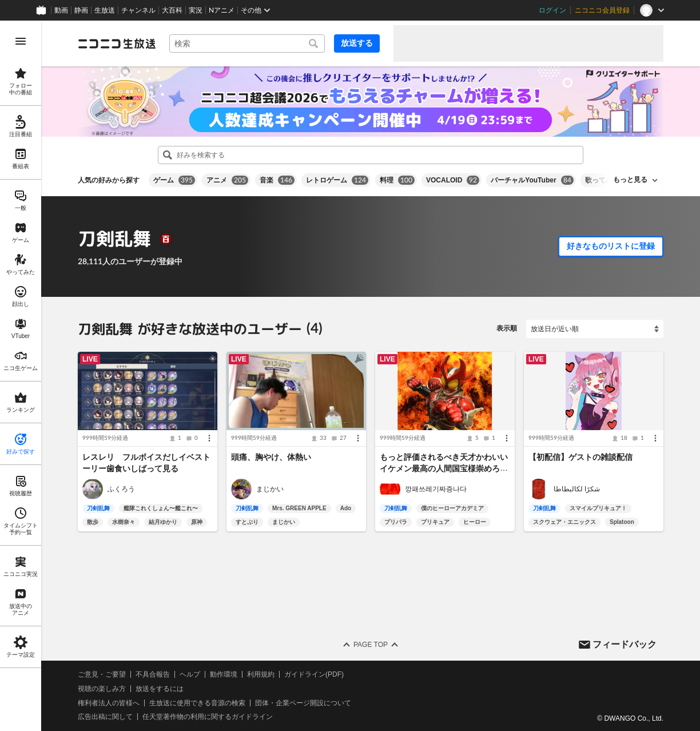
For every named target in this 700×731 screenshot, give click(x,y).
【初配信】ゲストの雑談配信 (580, 457)
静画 (81, 10)
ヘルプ (190, 674)
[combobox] (247, 43)
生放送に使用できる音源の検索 (197, 703)
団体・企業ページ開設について (303, 703)
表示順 (507, 328)
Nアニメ (222, 10)
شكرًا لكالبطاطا (577, 489)
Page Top (371, 645)
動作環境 (224, 674)
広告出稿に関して (105, 717)
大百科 (172, 10)
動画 (61, 10)
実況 (196, 10)
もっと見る (630, 180)
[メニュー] (209, 438)
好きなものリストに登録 (611, 246)
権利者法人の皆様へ (109, 703)
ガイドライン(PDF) (314, 674)
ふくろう (121, 489)
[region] (21, 376)
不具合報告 (153, 674)
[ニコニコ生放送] (117, 43)
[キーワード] (247, 43)
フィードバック (625, 644)
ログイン (552, 10)
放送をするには (160, 689)
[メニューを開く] (21, 41)
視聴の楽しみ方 (102, 689)
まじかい (270, 489)
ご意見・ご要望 (102, 674)
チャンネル (138, 10)
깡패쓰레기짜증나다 (436, 489)
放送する (357, 43)
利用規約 (261, 674)
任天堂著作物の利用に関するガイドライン (208, 717)
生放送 (105, 10)
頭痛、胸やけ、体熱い (271, 457)
